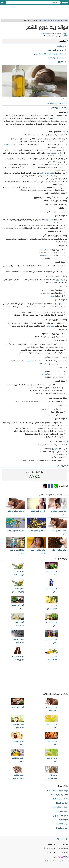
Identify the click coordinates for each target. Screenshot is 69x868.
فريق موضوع (51, 852)
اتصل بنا (66, 844)
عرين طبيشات (45, 33)
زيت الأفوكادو (47, 374)
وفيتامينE (30, 361)
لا (32, 477)
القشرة (51, 164)
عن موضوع (51, 844)
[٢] (15, 401)
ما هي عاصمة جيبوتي (61, 816)
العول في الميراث (62, 828)
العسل (49, 415)
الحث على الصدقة (62, 803)
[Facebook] (66, 839)
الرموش (56, 449)
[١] (62, 126)
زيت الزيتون (60, 280)
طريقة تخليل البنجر (62, 811)
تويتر (45, 486)
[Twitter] (62, 839)
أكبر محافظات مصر (62, 824)
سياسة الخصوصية (49, 848)
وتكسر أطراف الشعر (47, 173)
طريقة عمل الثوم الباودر (60, 807)
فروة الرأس (50, 326)
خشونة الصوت (63, 820)
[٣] (36, 444)
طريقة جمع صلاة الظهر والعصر (57, 791)
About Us (65, 852)
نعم (37, 477)
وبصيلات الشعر (52, 153)
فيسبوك (50, 486)
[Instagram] (58, 839)
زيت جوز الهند (44, 250)
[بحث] (58, 2)
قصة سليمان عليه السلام (60, 795)
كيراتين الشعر (8, 144)
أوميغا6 (56, 118)
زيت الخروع (50, 220)
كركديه (53, 296)
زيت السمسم (45, 255)
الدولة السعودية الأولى (60, 799)
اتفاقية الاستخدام (63, 848)
